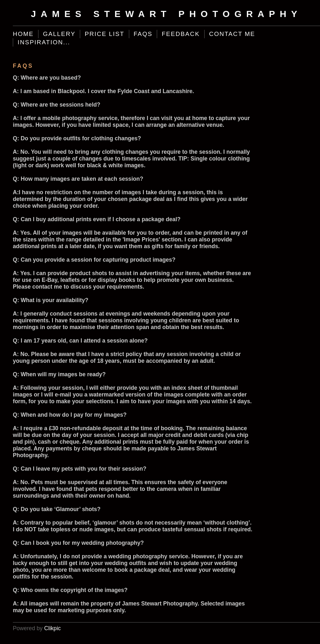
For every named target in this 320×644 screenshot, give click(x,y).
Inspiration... (44, 42)
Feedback (181, 34)
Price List (104, 34)
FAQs (143, 34)
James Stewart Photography (166, 14)
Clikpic (53, 628)
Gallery (59, 34)
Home (23, 34)
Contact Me (232, 34)
